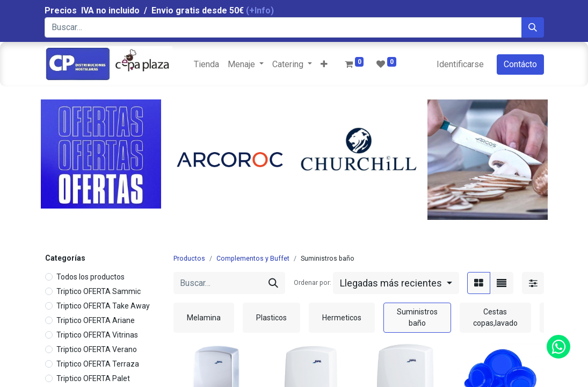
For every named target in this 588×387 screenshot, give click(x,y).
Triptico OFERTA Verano (97, 349)
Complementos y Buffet (253, 259)
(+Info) (260, 10)
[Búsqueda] (533, 27)
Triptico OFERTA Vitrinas (97, 335)
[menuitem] (206, 64)
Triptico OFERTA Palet (93, 378)
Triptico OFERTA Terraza (98, 364)
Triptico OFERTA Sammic (99, 291)
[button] (324, 64)
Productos (189, 259)
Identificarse (460, 64)
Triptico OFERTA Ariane (96, 320)
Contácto (520, 64)
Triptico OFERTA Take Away (103, 306)
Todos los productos (90, 277)
